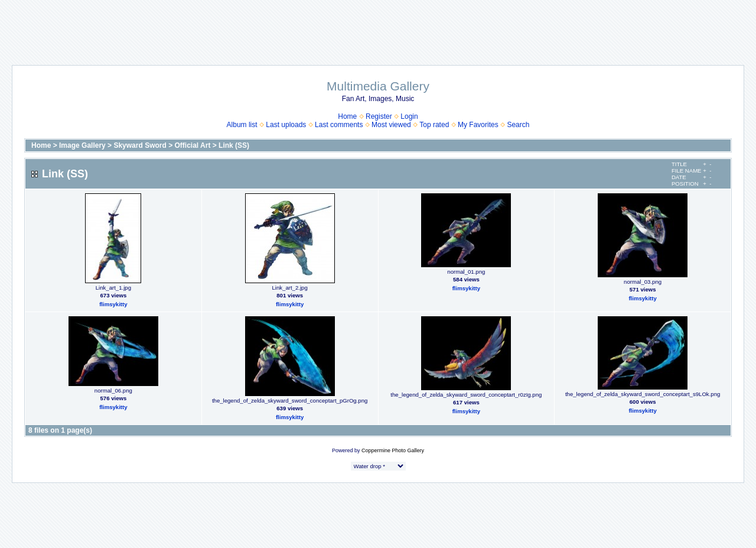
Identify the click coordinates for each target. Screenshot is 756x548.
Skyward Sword (140, 145)
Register (379, 116)
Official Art (193, 145)
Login (409, 116)
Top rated (434, 125)
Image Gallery (82, 145)
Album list (242, 125)
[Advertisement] (378, 27)
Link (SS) (234, 145)
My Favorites (478, 125)
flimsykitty (113, 304)
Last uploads (286, 125)
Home (347, 116)
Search (518, 125)
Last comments (339, 125)
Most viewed (391, 125)
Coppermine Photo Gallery (393, 450)
